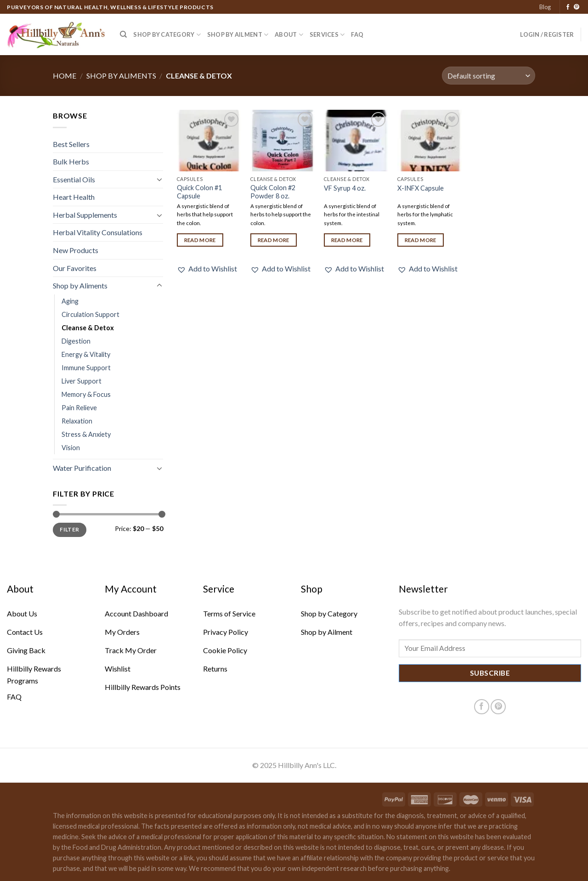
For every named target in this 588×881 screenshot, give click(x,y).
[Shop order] (489, 76)
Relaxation (77, 421)
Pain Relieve (79, 408)
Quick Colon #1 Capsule (199, 192)
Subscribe (490, 673)
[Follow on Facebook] (568, 7)
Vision (71, 448)
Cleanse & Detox (88, 328)
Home (65, 76)
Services (327, 35)
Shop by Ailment (238, 35)
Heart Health (74, 197)
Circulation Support (90, 314)
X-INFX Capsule (421, 188)
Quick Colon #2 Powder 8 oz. (273, 192)
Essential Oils (74, 179)
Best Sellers (71, 144)
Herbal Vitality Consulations (98, 232)
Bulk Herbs (71, 161)
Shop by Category (167, 35)
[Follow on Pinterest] (577, 7)
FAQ (357, 34)
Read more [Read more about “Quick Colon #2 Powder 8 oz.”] (274, 240)
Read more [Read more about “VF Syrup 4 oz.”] (347, 240)
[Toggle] (159, 179)
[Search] (123, 34)
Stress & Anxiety (86, 434)
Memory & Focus (86, 394)
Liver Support (82, 381)
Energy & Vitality (86, 354)
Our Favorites (75, 268)
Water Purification (82, 468)
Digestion (76, 341)
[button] (207, 269)
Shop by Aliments (121, 76)
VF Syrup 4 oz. (345, 188)
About (289, 35)
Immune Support (86, 368)
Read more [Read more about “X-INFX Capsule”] (421, 240)
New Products (76, 250)
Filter (69, 529)
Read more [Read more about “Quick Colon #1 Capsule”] (200, 240)
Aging (70, 301)
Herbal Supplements (85, 215)
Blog (545, 7)
